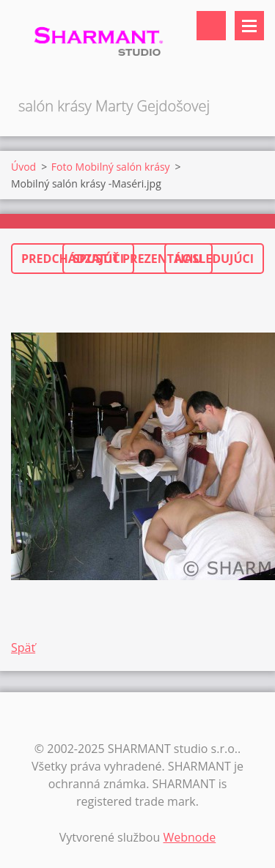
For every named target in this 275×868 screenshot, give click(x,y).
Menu (249, 26)
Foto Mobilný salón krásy (111, 167)
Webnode (189, 837)
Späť (23, 648)
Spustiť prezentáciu (137, 259)
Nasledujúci (214, 259)
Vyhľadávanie (211, 26)
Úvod (23, 167)
